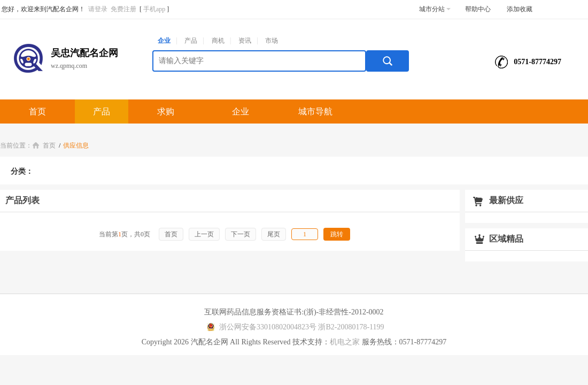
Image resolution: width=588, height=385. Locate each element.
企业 (164, 41)
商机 (218, 41)
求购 (166, 111)
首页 (37, 111)
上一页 (204, 234)
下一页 (241, 234)
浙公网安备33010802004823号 (260, 327)
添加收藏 (520, 9)
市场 (272, 41)
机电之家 (345, 342)
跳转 (337, 234)
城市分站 (435, 9)
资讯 (245, 41)
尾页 (274, 234)
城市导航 (315, 111)
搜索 (388, 61)
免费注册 (123, 9)
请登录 (98, 9)
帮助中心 (478, 9)
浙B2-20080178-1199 (351, 327)
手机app (154, 9)
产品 (191, 41)
